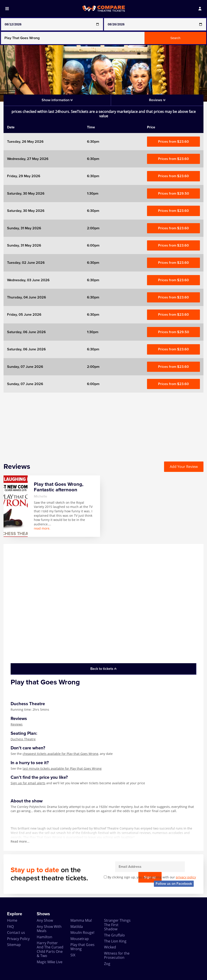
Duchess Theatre (23, 739)
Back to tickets (103, 669)
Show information (57, 100)
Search (175, 38)
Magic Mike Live (50, 962)
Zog (107, 964)
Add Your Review (184, 467)
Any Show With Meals (49, 929)
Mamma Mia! (81, 920)
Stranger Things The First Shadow (117, 925)
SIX (73, 955)
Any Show (45, 920)
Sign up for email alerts (28, 783)
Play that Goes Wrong (82, 947)
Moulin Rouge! (82, 933)
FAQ (10, 927)
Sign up (185, 867)
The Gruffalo (114, 935)
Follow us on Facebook (174, 884)
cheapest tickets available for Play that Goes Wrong (60, 754)
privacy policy (186, 877)
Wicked (110, 947)
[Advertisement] (103, 424)
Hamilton (44, 937)
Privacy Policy (18, 939)
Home (12, 920)
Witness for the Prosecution (117, 955)
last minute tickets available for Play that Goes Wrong (62, 768)
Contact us (16, 933)
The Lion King (115, 941)
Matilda (77, 927)
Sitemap (14, 945)
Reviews (17, 724)
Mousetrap (80, 939)
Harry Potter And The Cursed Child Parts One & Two (50, 949)
